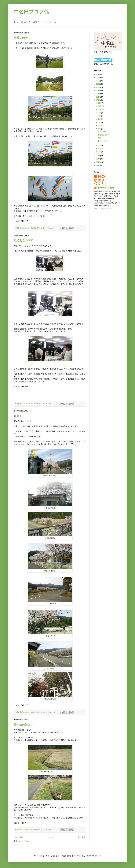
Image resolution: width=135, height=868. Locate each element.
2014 (98, 159)
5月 (100, 125)
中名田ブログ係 (31, 12)
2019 (98, 91)
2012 (98, 165)
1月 (100, 152)
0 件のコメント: (52, 228)
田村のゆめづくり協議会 (105, 188)
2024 (98, 74)
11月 (100, 106)
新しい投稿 (19, 837)
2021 (98, 84)
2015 (98, 156)
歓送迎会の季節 (24, 240)
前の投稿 (81, 837)
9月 (100, 113)
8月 (100, 116)
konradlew (78, 856)
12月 (100, 103)
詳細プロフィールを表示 (103, 208)
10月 (100, 109)
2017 (98, 97)
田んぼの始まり (24, 725)
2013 (98, 162)
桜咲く (18, 416)
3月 (100, 145)
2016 (98, 100)
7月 (100, 119)
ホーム (50, 837)
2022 (98, 81)
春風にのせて (22, 38)
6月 (100, 122)
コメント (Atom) (24, 841)
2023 (98, 78)
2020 (98, 87)
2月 (100, 148)
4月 (100, 129)
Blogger (98, 856)
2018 (98, 94)
